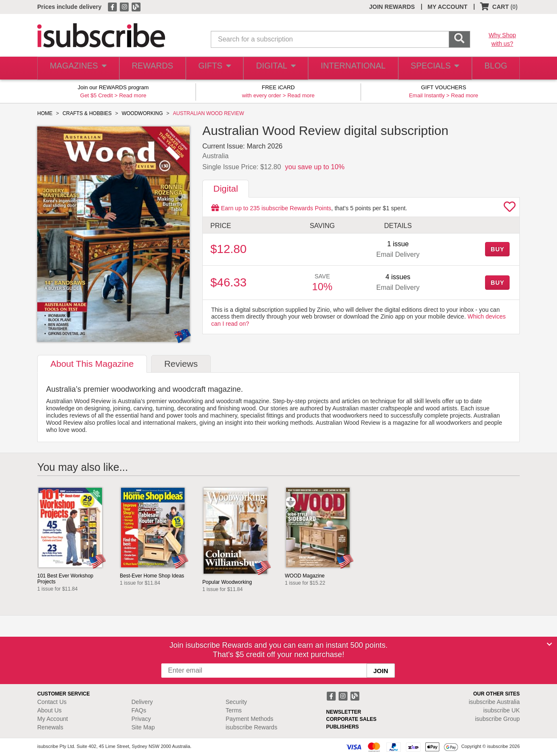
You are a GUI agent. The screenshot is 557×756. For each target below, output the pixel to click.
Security (236, 702)
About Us (50, 710)
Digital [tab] (226, 188)
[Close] (549, 644)
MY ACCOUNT (447, 7)
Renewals (50, 727)
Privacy (141, 719)
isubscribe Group (497, 719)
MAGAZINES (77, 68)
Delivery (142, 702)
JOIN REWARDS (392, 7)
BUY (497, 249)
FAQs (139, 710)
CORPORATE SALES (352, 719)
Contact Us (52, 702)
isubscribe (494, 702)
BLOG (494, 68)
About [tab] (92, 364)
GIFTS (214, 68)
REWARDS (150, 68)
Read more (132, 95)
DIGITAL (276, 68)
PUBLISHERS (343, 727)
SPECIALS (432, 68)
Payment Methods (250, 719)
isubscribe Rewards (251, 727)
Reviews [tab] (181, 364)
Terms (234, 710)
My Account (52, 719)
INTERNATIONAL (352, 68)
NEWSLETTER (344, 712)
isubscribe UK (502, 710)
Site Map (143, 727)
